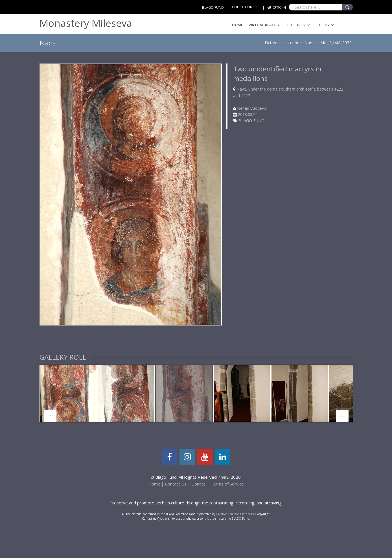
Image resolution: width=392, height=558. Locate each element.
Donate (199, 484)
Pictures (296, 25)
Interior (292, 43)
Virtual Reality (264, 25)
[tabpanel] (68, 394)
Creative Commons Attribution (236, 514)
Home (237, 25)
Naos (309, 43)
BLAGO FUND (213, 7)
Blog (324, 25)
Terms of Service (227, 484)
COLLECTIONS (243, 7)
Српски (279, 7)
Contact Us (176, 484)
